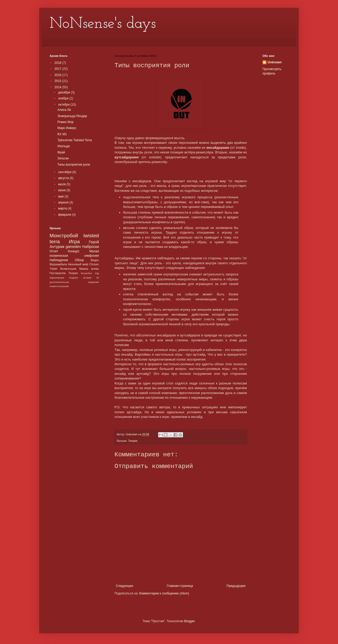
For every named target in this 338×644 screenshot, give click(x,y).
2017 (58, 69)
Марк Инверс (67, 128)
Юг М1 (62, 134)
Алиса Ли (64, 110)
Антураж (57, 247)
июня (62, 190)
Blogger (189, 621)
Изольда (63, 146)
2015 (58, 81)
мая (61, 196)
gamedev (73, 247)
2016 (58, 75)
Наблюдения (59, 260)
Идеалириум (57, 278)
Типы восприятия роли (74, 165)
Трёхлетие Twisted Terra (75, 140)
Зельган (63, 158)
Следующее (124, 586)
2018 (58, 63)
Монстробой (64, 236)
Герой (94, 242)
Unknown (275, 62)
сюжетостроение (59, 286)
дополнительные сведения (74, 282)
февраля (65, 215)
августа (64, 178)
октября (64, 105)
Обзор (79, 260)
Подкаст (74, 278)
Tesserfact (86, 273)
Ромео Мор (66, 122)
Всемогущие (68, 269)
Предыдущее (236, 586)
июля (62, 184)
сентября (65, 172)
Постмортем (58, 273)
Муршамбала (58, 264)
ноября (64, 98)
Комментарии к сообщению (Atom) (164, 593)
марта (63, 208)
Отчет (54, 251)
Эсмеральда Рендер (72, 116)
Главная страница (180, 586)
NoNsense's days (103, 24)
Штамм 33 (91, 278)
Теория (133, 441)
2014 (58, 87)
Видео (95, 260)
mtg (97, 273)
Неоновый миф (78, 264)
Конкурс (74, 251)
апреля (64, 202)
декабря (65, 92)
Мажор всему (89, 269)
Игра (74, 242)
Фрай (61, 152)
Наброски (91, 247)
